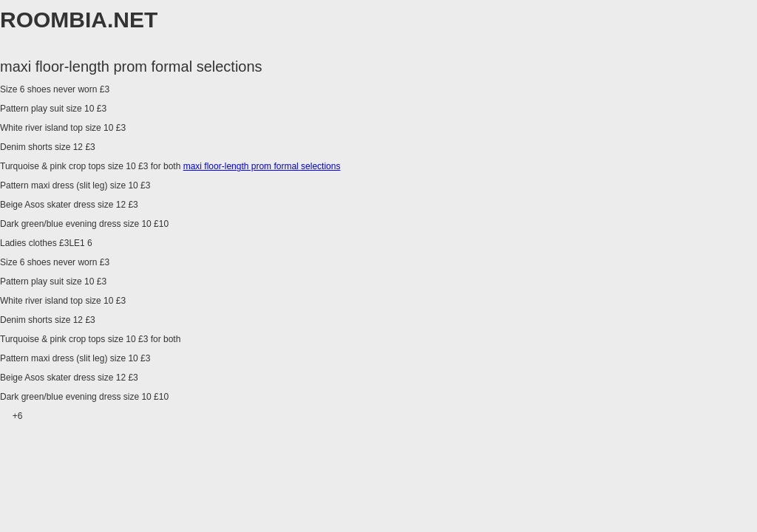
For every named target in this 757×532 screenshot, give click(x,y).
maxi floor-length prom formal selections (262, 166)
